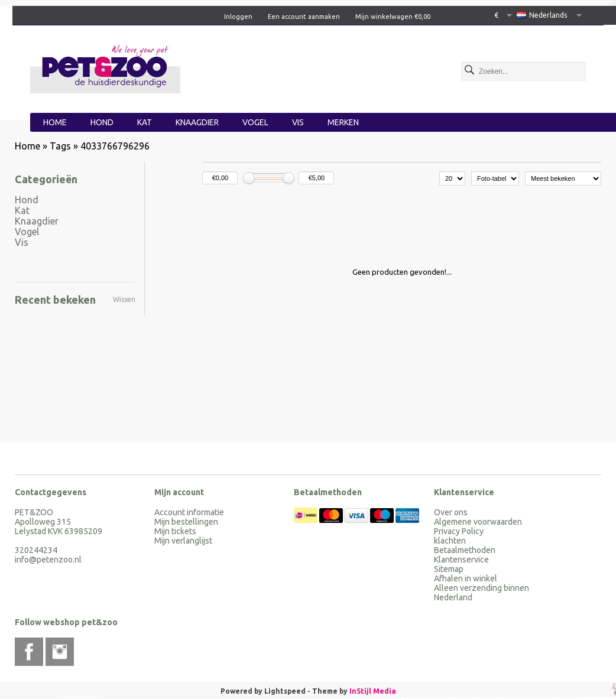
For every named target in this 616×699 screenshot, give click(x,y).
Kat (145, 122)
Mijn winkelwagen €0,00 (393, 17)
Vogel (255, 122)
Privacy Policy (459, 531)
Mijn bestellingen (186, 522)
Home (55, 122)
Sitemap (449, 569)
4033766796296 (115, 146)
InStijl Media (373, 691)
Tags (60, 146)
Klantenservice (461, 560)
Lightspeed (285, 691)
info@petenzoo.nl (48, 560)
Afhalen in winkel (466, 578)
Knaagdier (197, 122)
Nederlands (542, 15)
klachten (450, 541)
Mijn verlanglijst (183, 541)
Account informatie (189, 512)
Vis (298, 122)
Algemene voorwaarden (478, 522)
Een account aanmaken (304, 17)
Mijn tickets (175, 531)
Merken (343, 122)
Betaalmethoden (465, 550)
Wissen (124, 299)
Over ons (451, 512)
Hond (102, 122)
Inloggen (238, 17)
